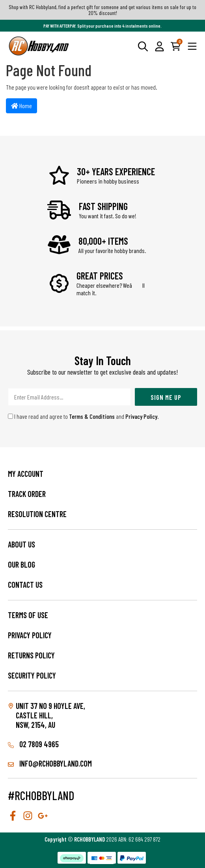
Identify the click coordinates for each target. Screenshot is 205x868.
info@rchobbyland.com (50, 763)
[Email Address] (69, 397)
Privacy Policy (141, 416)
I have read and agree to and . (83, 416)
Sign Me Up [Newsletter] (166, 397)
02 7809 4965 (33, 744)
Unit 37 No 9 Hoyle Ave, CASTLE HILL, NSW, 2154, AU (50, 715)
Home (21, 106)
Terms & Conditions (92, 416)
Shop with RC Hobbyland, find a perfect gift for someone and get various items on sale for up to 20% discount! (102, 10)
